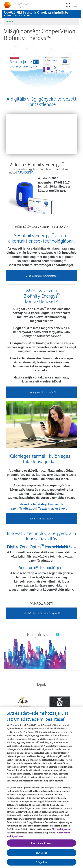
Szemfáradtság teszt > (41, 518)
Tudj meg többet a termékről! (41, 392)
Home (10, 21)
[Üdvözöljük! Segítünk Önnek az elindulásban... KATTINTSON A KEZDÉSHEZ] (41, 14)
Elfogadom (41, 862)
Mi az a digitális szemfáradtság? (41, 276)
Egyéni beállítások (41, 843)
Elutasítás (42, 853)
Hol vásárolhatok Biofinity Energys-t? (41, 613)
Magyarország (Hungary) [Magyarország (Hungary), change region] (68, 5)
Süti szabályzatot (61, 829)
